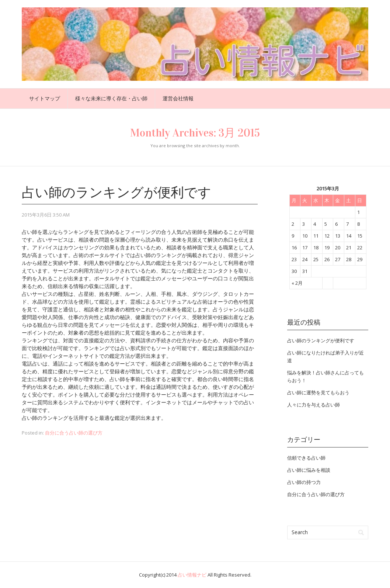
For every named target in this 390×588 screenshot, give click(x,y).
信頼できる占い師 (306, 458)
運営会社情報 (178, 98)
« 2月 (297, 283)
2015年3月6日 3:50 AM (46, 215)
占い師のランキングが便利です (116, 193)
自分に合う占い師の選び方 (74, 433)
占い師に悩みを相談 (309, 470)
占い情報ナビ (192, 575)
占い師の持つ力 (304, 482)
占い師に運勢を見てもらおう (318, 392)
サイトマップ (45, 98)
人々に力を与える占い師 (314, 405)
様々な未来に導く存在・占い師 (111, 98)
